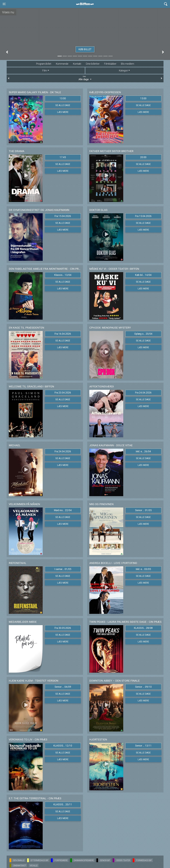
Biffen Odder (86, 4)
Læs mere (63, 112)
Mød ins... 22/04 (63, 510)
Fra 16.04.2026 (63, 334)
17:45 (63, 157)
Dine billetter (93, 64)
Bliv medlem (127, 64)
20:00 (143, 157)
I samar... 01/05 (63, 569)
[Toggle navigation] (4, 4)
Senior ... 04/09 (63, 687)
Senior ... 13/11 (143, 746)
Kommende (62, 64)
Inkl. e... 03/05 (143, 569)
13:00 (63, 98)
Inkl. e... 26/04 (143, 451)
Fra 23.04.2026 (63, 393)
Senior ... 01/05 (143, 510)
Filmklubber (110, 64)
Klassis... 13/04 (63, 275)
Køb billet (85, 49)
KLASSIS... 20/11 (63, 804)
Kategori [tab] (123, 71)
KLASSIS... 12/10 (63, 746)
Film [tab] (45, 71)
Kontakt (77, 64)
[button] (7, 52)
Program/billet (44, 64)
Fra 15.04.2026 (63, 216)
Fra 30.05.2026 (63, 628)
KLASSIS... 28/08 (143, 628)
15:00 (143, 98)
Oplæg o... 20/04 (143, 334)
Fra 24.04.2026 (143, 393)
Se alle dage (63, 105)
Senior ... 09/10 (143, 687)
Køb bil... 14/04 (143, 275)
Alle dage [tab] (85, 78)
